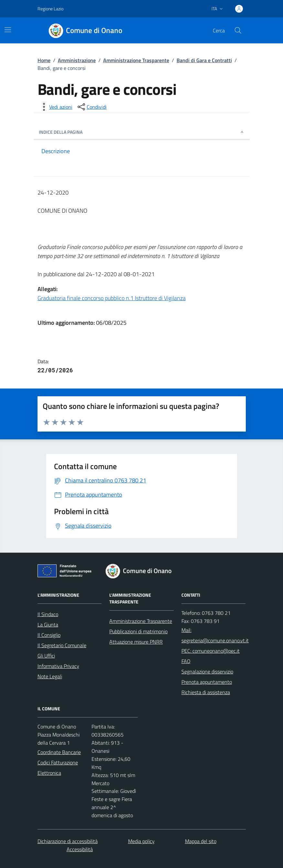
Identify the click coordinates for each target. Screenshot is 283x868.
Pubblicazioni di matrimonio (138, 631)
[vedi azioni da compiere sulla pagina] (56, 107)
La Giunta (48, 625)
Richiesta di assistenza (206, 692)
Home (44, 60)
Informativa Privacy (58, 666)
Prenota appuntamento (207, 682)
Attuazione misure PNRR (136, 642)
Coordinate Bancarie (59, 752)
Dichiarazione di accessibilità (68, 841)
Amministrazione (77, 60)
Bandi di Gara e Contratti (204, 60)
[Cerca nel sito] (238, 30)
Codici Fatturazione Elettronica (58, 768)
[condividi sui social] (92, 107)
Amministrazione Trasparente (136, 60)
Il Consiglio (49, 635)
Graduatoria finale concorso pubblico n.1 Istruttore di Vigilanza (112, 298)
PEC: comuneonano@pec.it (211, 651)
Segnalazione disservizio (207, 671)
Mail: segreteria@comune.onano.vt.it (215, 635)
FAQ (186, 661)
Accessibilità (80, 849)
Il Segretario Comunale (62, 645)
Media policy (141, 841)
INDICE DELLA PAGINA (142, 132)
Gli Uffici (46, 656)
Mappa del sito (201, 841)
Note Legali (50, 676)
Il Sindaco (48, 614)
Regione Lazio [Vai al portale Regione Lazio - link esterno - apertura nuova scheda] (50, 9)
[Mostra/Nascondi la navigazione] (8, 30)
